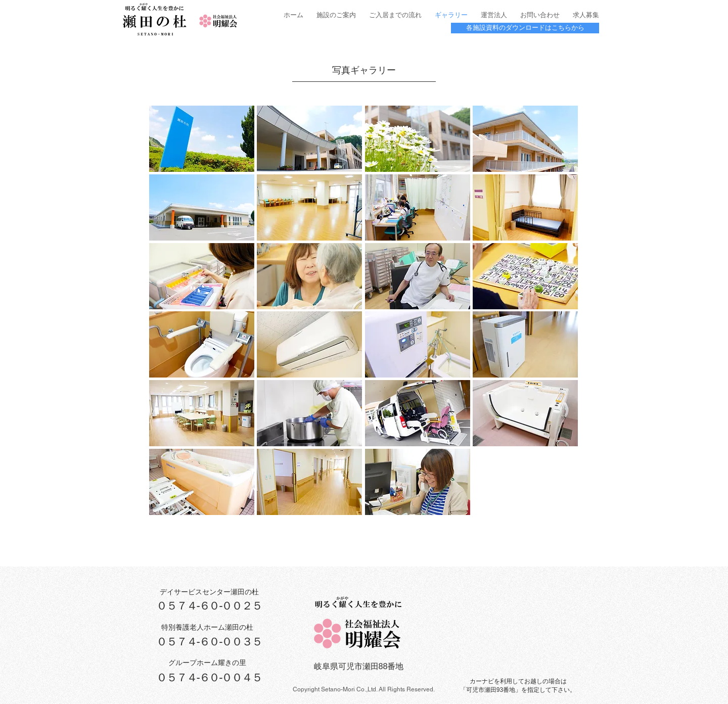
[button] (202, 139)
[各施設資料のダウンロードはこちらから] (525, 28)
